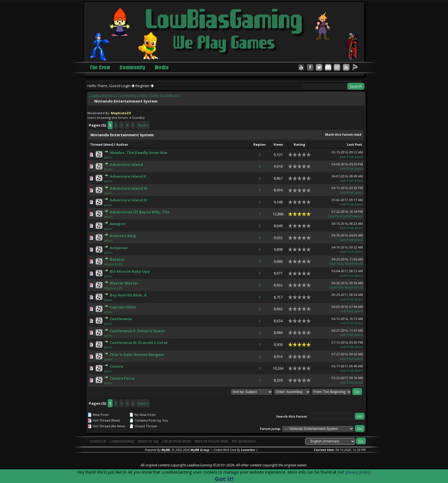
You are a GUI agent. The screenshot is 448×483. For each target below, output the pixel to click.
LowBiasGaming (122, 441)
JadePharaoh (353, 216)
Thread (96, 144)
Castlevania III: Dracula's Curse (139, 342)
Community (127, 96)
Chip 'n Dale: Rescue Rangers (137, 354)
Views (278, 144)
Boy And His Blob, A (128, 295)
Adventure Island (126, 165)
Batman (117, 259)
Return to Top (148, 441)
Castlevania (121, 319)
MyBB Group (200, 450)
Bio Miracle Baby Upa (130, 271)
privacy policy (358, 472)
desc (108, 144)
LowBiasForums (102, 96)
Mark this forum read (343, 134)
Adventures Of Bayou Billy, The (140, 212)
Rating (299, 144)
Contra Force (122, 378)
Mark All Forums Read (211, 441)
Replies (260, 144)
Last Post (354, 144)
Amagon (118, 224)
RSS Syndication (244, 441)
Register (145, 86)
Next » (143, 125)
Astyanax (119, 248)
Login (128, 86)
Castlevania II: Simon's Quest (137, 331)
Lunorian (248, 450)
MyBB (166, 450)
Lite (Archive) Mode (177, 441)
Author (122, 144)
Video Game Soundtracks (160, 96)
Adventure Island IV (128, 200)
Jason (108, 157)
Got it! (224, 479)
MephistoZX (113, 264)
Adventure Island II (128, 176)
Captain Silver (123, 307)
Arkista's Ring (123, 236)
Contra (116, 366)
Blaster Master (124, 283)
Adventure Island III (128, 188)
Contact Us (98, 441)
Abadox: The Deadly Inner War (139, 153)
